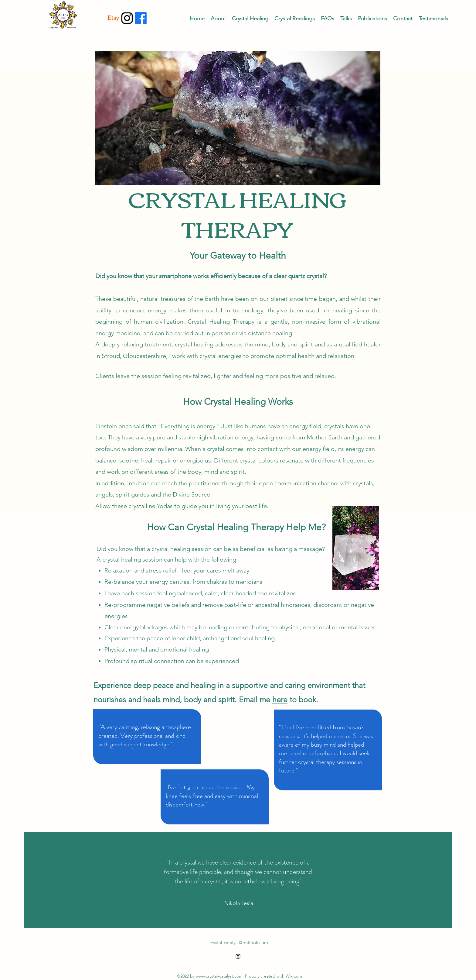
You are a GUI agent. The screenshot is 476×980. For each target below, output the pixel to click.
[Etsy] (113, 18)
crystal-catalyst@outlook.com (239, 942)
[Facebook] (141, 18)
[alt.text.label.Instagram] (127, 18)
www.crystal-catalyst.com (219, 976)
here (280, 700)
